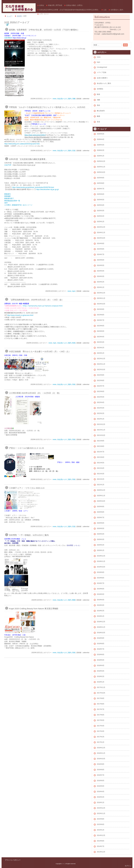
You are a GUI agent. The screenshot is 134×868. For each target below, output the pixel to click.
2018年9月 (101, 638)
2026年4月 (101, 139)
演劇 (74, 99)
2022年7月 (101, 386)
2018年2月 (101, 676)
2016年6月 (101, 781)
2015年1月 (101, 830)
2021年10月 (101, 435)
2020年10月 (101, 501)
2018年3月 (101, 671)
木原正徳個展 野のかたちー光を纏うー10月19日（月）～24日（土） (40, 351)
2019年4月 (101, 600)
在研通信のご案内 (117, 10)
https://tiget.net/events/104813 (35, 135)
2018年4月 (101, 665)
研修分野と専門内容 (55, 5)
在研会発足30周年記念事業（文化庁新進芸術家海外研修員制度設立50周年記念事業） (69, 10)
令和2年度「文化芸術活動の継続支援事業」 (28, 159)
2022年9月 (101, 375)
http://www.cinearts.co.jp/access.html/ (20, 315)
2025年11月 (101, 167)
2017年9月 (101, 698)
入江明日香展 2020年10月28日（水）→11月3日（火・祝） (35, 393)
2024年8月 (101, 249)
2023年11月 (101, 298)
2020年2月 (101, 545)
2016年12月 (101, 748)
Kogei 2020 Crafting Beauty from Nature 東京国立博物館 (34, 609)
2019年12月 (101, 556)
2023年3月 (101, 342)
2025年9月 (101, 178)
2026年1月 (101, 156)
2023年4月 (101, 337)
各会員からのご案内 (64, 99)
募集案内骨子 (9, 198)
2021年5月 (101, 463)
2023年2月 (101, 348)
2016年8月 (101, 770)
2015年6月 (101, 824)
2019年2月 (101, 611)
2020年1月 (101, 550)
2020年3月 (101, 539)
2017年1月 (101, 742)
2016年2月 (101, 797)
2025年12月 (101, 161)
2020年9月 (101, 507)
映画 (74, 343)
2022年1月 (101, 419)
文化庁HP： (9, 165)
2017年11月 (101, 687)
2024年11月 (101, 233)
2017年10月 (101, 693)
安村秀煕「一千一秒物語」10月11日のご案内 (29, 535)
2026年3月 (101, 145)
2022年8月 (101, 381)
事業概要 (7, 196)
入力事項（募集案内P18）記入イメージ (18, 205)
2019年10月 (101, 567)
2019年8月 (101, 578)
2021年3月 (101, 474)
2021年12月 (101, 424)
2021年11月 (101, 430)
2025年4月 (101, 205)
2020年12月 (101, 490)
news (55, 99)
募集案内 (7, 194)
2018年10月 (101, 633)
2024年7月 (101, 254)
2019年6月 (101, 589)
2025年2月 (101, 216)
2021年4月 (101, 468)
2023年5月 (101, 331)
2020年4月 (101, 534)
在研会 (42, 5)
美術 (74, 384)
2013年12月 (101, 852)
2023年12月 (101, 293)
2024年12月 (101, 227)
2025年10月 (101, 172)
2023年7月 (101, 320)
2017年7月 (101, 709)
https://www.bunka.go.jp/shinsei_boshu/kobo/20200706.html (33, 187)
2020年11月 (101, 496)
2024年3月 (101, 276)
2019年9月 (101, 572)
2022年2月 (101, 413)
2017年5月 (101, 720)
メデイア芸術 (102, 72)
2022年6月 (101, 391)
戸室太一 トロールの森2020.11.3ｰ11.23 (26, 448)
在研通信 (100, 89)
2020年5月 (101, 528)
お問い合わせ (44, 14)
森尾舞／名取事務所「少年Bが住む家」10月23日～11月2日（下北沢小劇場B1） (44, 30)
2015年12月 (101, 808)
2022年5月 (101, 397)
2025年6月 (101, 194)
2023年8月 (101, 315)
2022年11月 (101, 364)
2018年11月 (101, 627)
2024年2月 (101, 282)
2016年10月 (101, 759)
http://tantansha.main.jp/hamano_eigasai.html (43, 306)
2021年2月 (101, 479)
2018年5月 (101, 660)
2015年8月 (101, 819)
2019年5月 (101, 594)
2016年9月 (101, 764)
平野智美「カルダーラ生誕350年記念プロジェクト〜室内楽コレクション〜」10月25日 (47, 107)
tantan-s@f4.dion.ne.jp (24, 320)
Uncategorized (102, 67)
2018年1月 (101, 682)
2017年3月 (101, 731)
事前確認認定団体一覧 (12, 201)
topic (74, 291)
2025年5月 (101, 200)
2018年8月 (101, 644)
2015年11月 (101, 813)
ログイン (128, 866)
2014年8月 (101, 841)
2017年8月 (101, 704)
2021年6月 (101, 457)
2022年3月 (101, 408)
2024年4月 (101, 271)
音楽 (74, 151)
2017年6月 (101, 715)
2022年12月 (101, 359)
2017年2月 (101, 737)
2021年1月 (101, 485)
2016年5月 (101, 786)
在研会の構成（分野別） (75, 5)
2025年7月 (101, 189)
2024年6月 (101, 260)
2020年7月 (101, 518)
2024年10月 (101, 238)
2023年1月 (101, 353)
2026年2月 (101, 150)
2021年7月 (101, 452)
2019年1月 (101, 616)
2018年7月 (101, 649)
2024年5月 (101, 265)
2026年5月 (101, 134)
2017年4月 (101, 726)
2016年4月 (101, 792)
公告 (105, 10)
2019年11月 (101, 561)
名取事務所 (8, 38)
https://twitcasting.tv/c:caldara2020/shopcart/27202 (22, 144)
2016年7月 (101, 775)
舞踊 (74, 600)
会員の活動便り (102, 78)
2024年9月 (101, 243)
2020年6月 (101, 523)
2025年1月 (101, 222)
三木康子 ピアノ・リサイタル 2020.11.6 (28, 488)
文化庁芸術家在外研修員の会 (19, 8)
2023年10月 (101, 304)
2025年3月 (101, 211)
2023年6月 (101, 326)
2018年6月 (101, 655)
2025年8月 (101, 183)
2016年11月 (101, 753)
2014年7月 (101, 846)
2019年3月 (101, 605)
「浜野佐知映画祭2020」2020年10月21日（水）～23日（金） (36, 300)
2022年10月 (101, 370)
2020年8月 (101, 512)
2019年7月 (101, 583)
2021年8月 (101, 446)
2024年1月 (101, 287)
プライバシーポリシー (13, 860)
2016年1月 (101, 802)
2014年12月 (101, 835)
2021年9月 (101, 441)
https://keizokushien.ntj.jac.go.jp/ (48, 189)
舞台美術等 (101, 111)
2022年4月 (101, 402)
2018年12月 (101, 622)
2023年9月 (101, 309)
